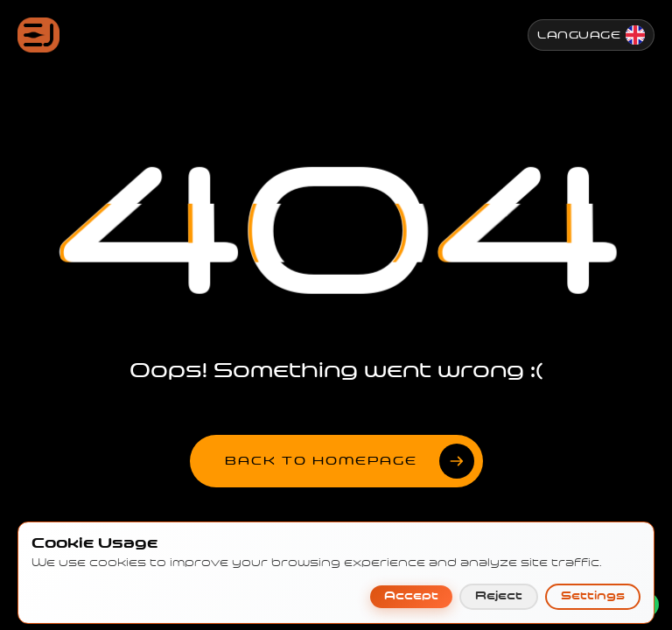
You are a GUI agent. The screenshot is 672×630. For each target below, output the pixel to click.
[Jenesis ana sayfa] (38, 35)
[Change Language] (591, 35)
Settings (593, 611)
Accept (411, 611)
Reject (499, 611)
